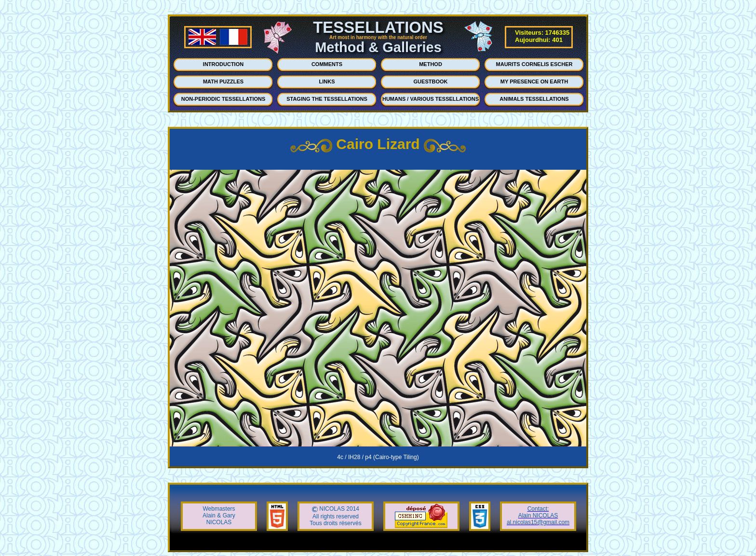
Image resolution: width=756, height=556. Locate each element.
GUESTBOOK (431, 81)
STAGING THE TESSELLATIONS (327, 99)
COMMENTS (327, 64)
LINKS (327, 81)
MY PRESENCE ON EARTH (534, 81)
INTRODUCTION (223, 64)
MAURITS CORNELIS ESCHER (534, 64)
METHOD (431, 64)
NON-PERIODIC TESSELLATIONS (223, 99)
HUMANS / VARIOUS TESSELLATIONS (431, 99)
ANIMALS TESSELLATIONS (534, 99)
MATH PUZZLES (223, 81)
